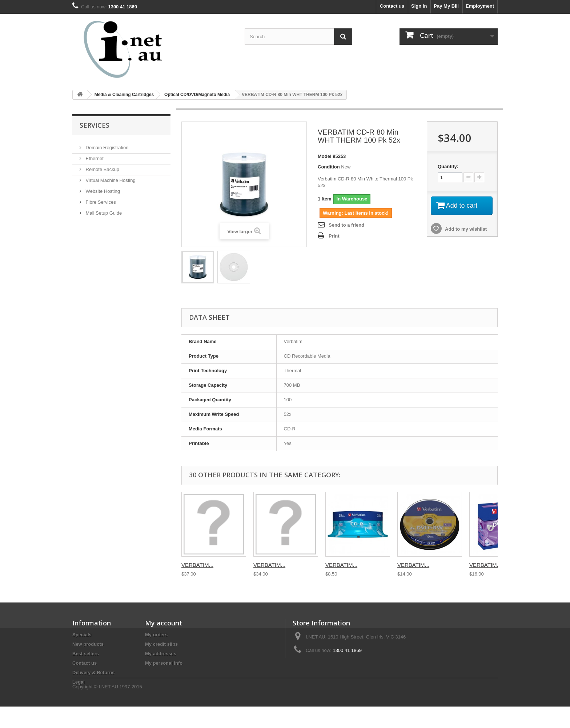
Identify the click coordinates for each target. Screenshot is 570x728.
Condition (329, 167)
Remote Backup (102, 166)
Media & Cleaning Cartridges (124, 95)
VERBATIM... (197, 565)
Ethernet (94, 156)
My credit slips (161, 644)
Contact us (392, 6)
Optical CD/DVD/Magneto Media (197, 95)
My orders (156, 635)
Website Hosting (102, 188)
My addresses (161, 654)
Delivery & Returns (93, 673)
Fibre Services (100, 199)
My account (164, 623)
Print (334, 236)
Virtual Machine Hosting (110, 177)
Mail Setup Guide (103, 210)
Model (325, 156)
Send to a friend (346, 225)
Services (95, 125)
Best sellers (86, 654)
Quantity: (448, 166)
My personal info (164, 663)
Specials (82, 635)
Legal (79, 682)
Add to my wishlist (465, 229)
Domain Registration (106, 145)
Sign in (419, 6)
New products (88, 644)
